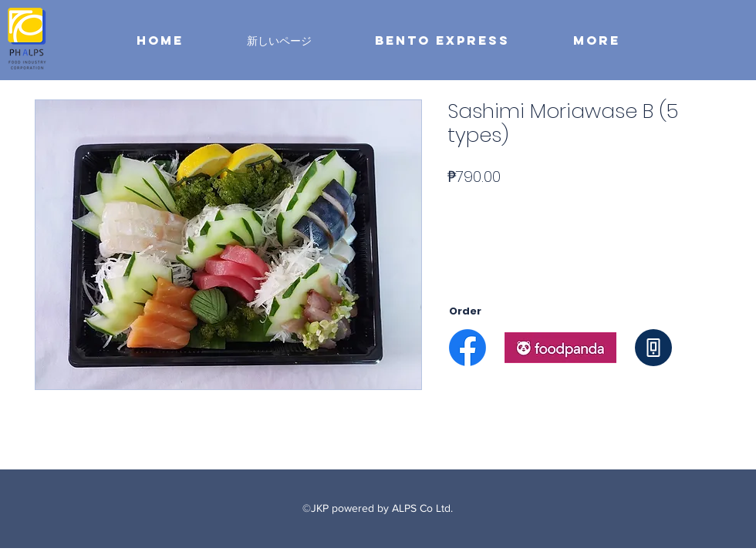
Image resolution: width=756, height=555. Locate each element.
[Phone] (653, 348)
